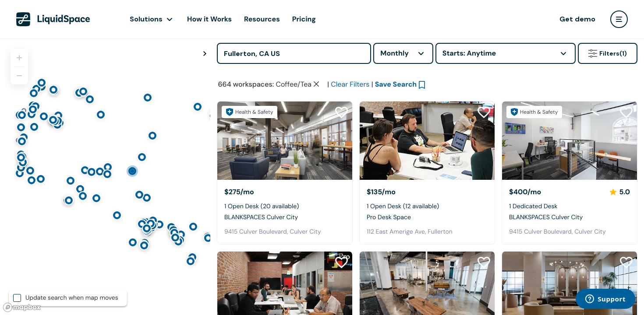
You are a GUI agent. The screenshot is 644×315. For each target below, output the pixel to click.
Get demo (577, 19)
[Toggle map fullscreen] (205, 54)
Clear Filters (350, 148)
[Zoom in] (19, 58)
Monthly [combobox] (395, 53)
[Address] (294, 53)
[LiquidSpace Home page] (53, 19)
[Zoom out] (19, 76)
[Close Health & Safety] (626, 84)
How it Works (209, 19)
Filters (608, 53)
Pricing (304, 19)
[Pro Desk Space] (427, 205)
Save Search (396, 148)
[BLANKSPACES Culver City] (285, 205)
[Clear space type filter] (316, 148)
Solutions (146, 19)
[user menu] (619, 19)
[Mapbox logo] (22, 307)
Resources (262, 19)
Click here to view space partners (493, 102)
